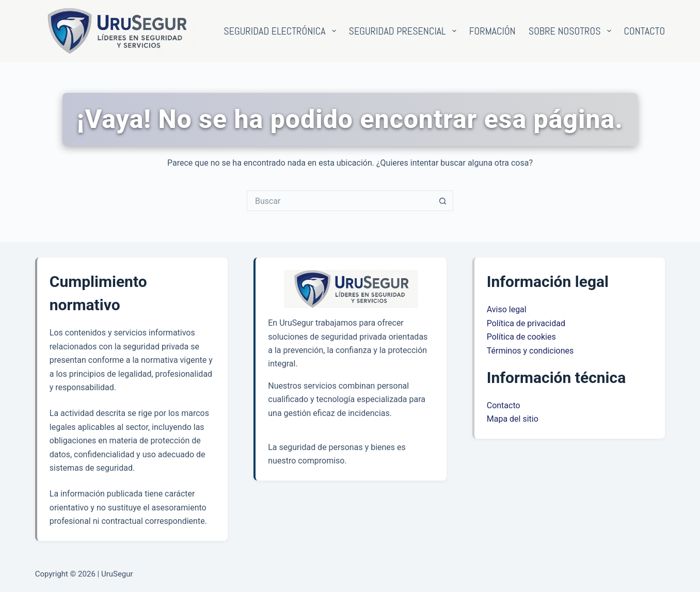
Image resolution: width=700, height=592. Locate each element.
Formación (492, 31)
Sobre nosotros (572, 31)
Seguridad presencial (405, 31)
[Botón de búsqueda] (443, 201)
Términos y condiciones (530, 351)
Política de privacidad (526, 323)
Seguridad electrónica (282, 31)
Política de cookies (521, 337)
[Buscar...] (340, 201)
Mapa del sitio (513, 419)
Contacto (645, 31)
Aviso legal (507, 309)
